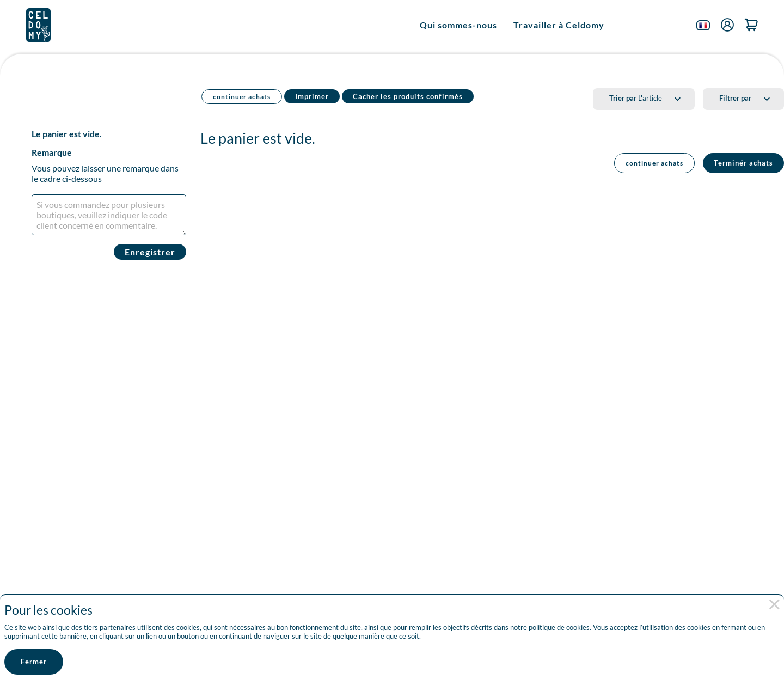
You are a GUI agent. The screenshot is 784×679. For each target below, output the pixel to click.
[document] (387, 624)
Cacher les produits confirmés (408, 96)
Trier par (623, 98)
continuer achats (242, 97)
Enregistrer (150, 252)
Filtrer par (735, 98)
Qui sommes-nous (458, 25)
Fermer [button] (34, 662)
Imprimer (312, 96)
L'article (636, 98)
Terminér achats (743, 163)
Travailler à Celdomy (559, 25)
